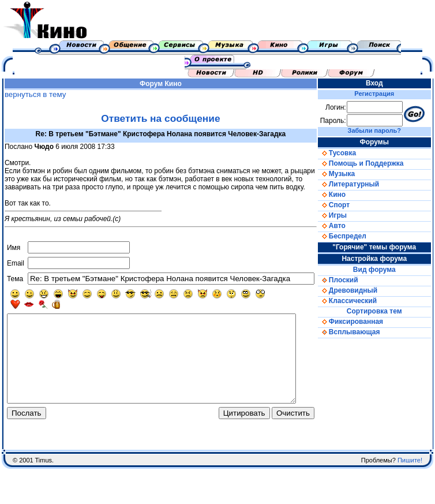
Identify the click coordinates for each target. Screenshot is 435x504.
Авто (344, 226)
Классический (359, 301)
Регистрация (383, 94)
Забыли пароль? (382, 130)
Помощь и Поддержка (373, 163)
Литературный (361, 184)
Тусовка (349, 153)
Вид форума (382, 270)
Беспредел (354, 236)
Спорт (346, 205)
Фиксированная (363, 322)
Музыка (348, 174)
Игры (344, 215)
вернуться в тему (33, 94)
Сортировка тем (382, 311)
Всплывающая (361, 332)
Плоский (350, 280)
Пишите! (410, 481)
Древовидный (360, 290)
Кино (179, 84)
